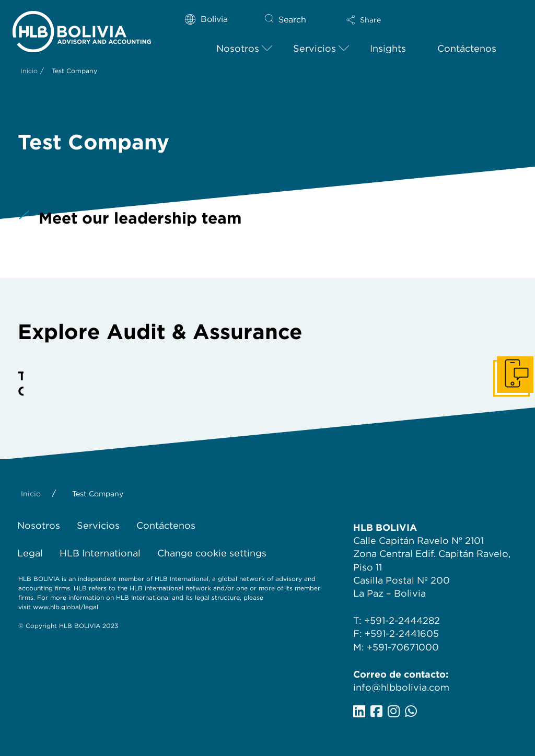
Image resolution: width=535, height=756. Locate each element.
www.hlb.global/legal (66, 607)
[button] (382, 20)
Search (292, 20)
